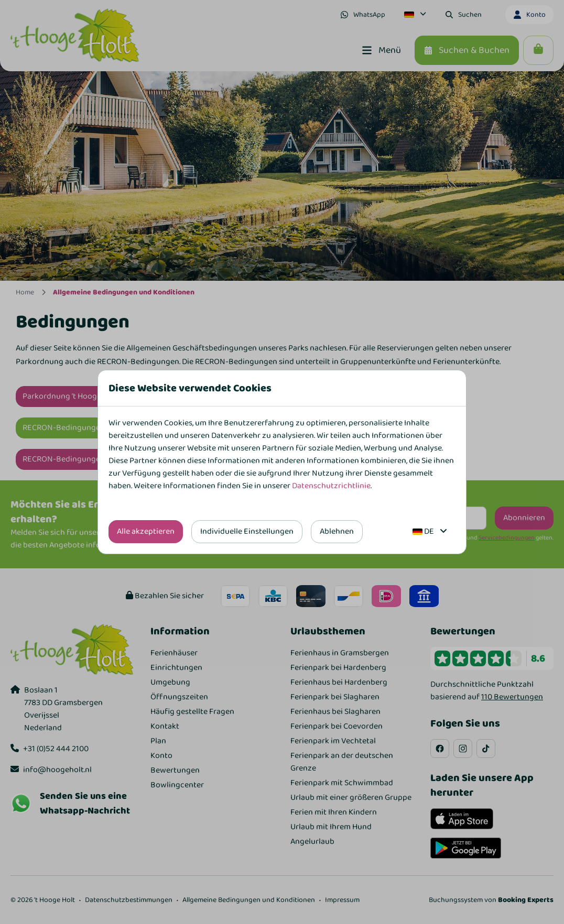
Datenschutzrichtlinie (331, 486)
